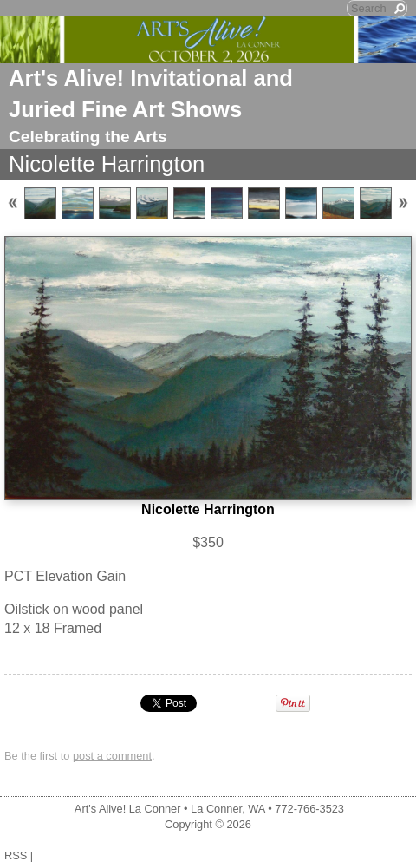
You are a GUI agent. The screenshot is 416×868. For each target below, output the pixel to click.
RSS (16, 855)
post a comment (112, 756)
